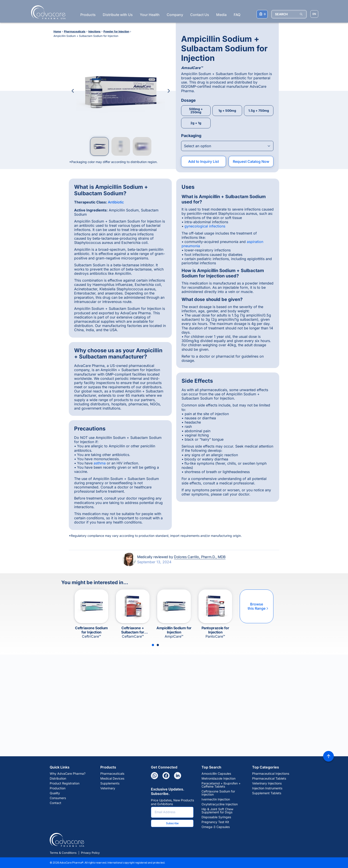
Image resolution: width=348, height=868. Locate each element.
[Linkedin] (178, 776)
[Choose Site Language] (314, 14)
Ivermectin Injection (216, 799)
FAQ (237, 15)
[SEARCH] (289, 14)
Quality (55, 793)
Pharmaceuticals (112, 774)
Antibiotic (116, 202)
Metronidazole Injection (218, 778)
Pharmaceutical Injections (271, 774)
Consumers (58, 798)
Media (221, 15)
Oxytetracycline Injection (220, 804)
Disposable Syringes (216, 817)
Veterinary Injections (267, 783)
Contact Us (200, 15)
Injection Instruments (267, 788)
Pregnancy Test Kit (215, 822)
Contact (55, 803)
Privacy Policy (90, 853)
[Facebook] (166, 776)
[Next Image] (169, 91)
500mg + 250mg (196, 110)
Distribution (58, 778)
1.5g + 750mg (259, 110)
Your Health (150, 15)
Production (58, 788)
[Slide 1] (153, 645)
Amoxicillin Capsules (216, 774)
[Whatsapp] (154, 776)
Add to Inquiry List (204, 161)
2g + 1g (196, 123)
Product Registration (65, 783)
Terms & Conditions (63, 853)
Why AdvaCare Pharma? (68, 774)
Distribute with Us (118, 15)
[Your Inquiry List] (262, 14)
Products (88, 15)
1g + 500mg (227, 110)
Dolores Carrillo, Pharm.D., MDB (200, 557)
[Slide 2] (158, 645)
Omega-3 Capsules (216, 827)
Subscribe (172, 823)
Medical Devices (112, 778)
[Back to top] (328, 756)
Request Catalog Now (251, 161)
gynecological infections (205, 226)
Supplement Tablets (267, 793)
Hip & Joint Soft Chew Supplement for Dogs (217, 811)
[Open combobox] (227, 146)
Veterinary (108, 788)
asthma (100, 463)
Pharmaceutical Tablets (269, 778)
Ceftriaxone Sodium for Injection (218, 793)
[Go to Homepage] (47, 12)
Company (175, 15)
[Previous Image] (73, 91)
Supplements (110, 783)
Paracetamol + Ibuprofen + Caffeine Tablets (221, 785)
